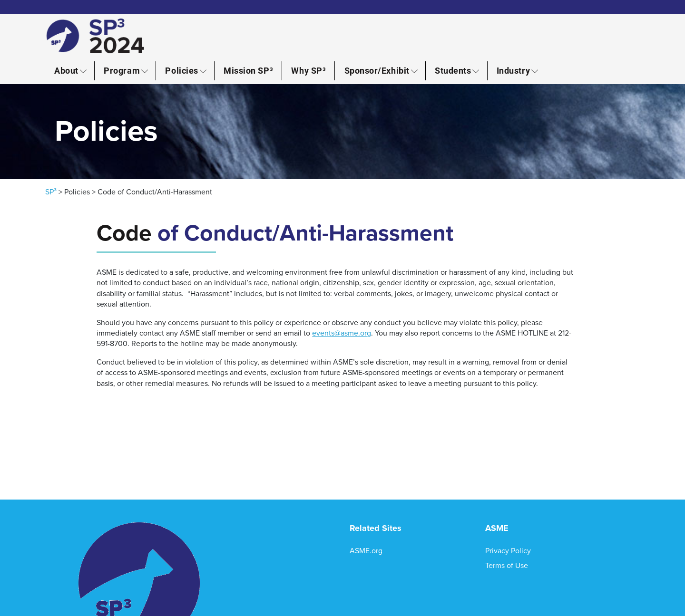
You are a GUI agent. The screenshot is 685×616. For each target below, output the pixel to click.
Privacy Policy (508, 551)
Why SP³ (308, 70)
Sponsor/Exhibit (377, 70)
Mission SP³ (248, 70)
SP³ (51, 192)
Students (453, 70)
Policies (181, 70)
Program (122, 70)
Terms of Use (507, 566)
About (66, 70)
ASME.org (366, 551)
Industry (513, 70)
